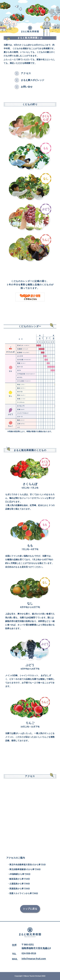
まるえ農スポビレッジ (32, 80)
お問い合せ (27, 87)
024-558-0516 (29, 953)
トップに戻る (30, 909)
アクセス (26, 73)
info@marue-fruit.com (34, 959)
